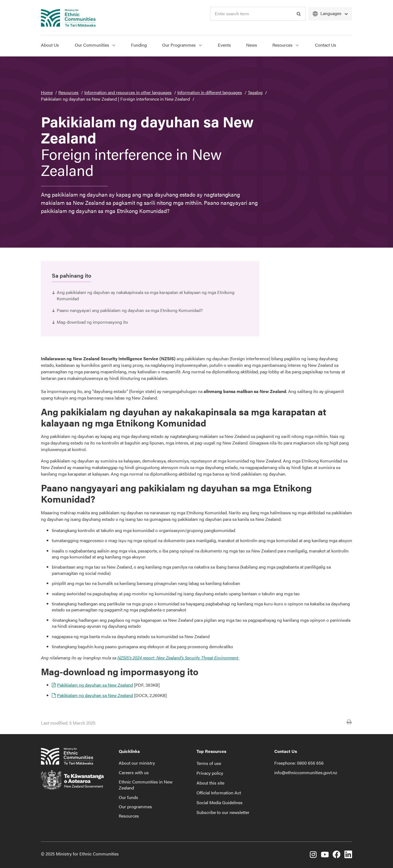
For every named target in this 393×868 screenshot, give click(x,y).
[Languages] (330, 14)
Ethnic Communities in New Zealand (146, 785)
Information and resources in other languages (128, 92)
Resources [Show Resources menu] (285, 45)
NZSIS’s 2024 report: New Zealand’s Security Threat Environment (178, 658)
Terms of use (209, 763)
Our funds (128, 797)
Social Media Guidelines (220, 802)
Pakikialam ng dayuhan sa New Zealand (95, 685)
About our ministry (137, 763)
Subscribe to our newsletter (223, 812)
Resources (69, 92)
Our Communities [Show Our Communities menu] (95, 45)
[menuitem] (54, 46)
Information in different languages (210, 92)
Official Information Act (219, 793)
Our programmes (135, 807)
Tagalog (255, 92)
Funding (139, 45)
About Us (50, 45)
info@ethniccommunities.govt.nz (306, 772)
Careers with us (134, 772)
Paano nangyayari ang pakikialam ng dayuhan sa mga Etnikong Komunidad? (130, 310)
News (252, 45)
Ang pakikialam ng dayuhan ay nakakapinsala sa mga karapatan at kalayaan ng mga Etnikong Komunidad (146, 295)
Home (47, 92)
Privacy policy (210, 773)
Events (224, 45)
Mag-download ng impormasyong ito (92, 322)
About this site (210, 783)
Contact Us (326, 45)
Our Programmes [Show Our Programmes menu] (182, 45)
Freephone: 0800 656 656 (299, 763)
